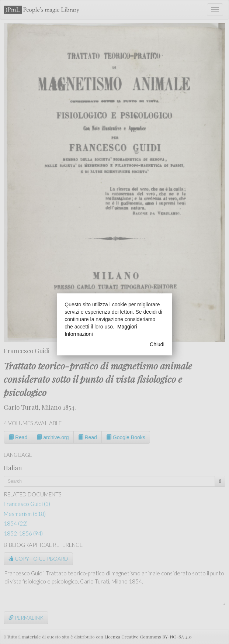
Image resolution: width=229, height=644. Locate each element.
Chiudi (157, 344)
